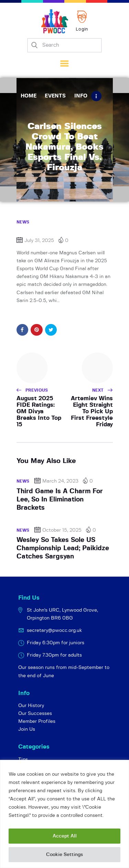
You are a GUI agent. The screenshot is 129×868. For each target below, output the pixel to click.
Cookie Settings (64, 855)
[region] (64, 814)
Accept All (65, 836)
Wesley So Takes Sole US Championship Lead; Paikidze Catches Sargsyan (63, 548)
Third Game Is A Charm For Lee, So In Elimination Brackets (60, 500)
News (23, 222)
